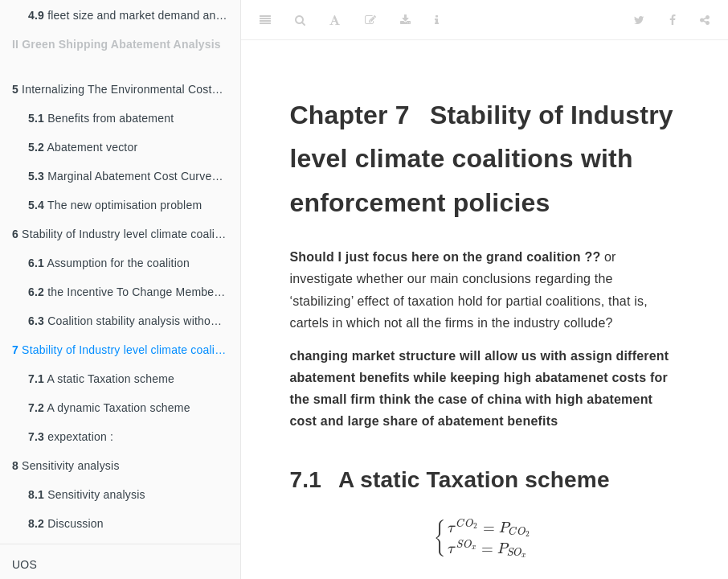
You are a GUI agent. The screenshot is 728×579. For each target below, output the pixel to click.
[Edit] (370, 20)
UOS (25, 565)
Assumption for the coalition (109, 263)
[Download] (405, 20)
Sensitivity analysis (66, 466)
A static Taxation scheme (101, 379)
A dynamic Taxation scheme (109, 408)
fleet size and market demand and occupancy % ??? (134, 15)
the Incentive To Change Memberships (134, 292)
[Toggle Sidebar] (265, 20)
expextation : (71, 437)
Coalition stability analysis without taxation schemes (134, 321)
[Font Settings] (335, 20)
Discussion (66, 524)
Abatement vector (83, 147)
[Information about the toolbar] (437, 20)
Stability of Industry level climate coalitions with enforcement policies (126, 350)
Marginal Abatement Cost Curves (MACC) (134, 176)
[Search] (300, 20)
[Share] (705, 20)
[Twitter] (639, 20)
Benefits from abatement (101, 118)
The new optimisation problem (115, 205)
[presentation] (485, 538)
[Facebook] (673, 20)
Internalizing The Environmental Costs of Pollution (126, 89)
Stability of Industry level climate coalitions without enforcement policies (126, 234)
